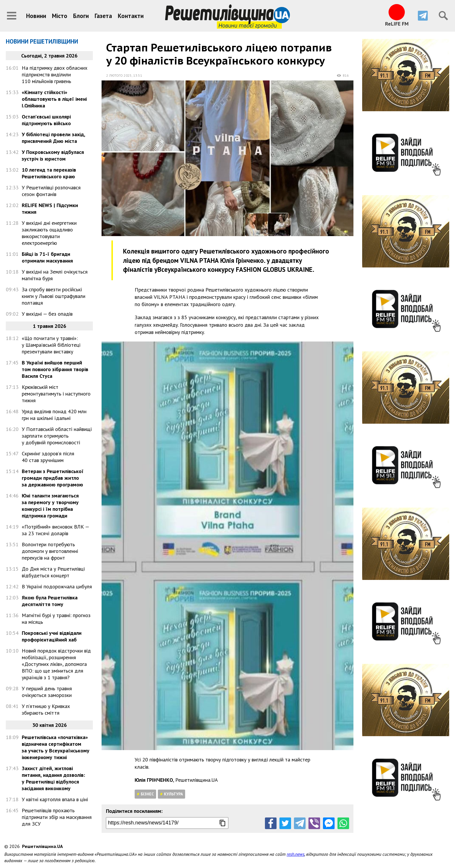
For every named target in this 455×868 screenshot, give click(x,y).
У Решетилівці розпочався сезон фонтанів (51, 191)
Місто (60, 16)
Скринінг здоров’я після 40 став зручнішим (48, 457)
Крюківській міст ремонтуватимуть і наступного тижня (56, 394)
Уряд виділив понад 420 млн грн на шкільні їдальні (54, 415)
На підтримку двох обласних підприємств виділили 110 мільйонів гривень (55, 74)
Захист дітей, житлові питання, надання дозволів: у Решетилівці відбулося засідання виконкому (53, 778)
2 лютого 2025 (119, 75)
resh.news (296, 854)
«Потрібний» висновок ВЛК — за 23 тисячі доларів (55, 530)
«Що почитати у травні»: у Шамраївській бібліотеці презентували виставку (51, 345)
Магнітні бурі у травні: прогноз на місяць (56, 619)
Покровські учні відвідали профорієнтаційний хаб (52, 636)
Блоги (81, 16)
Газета (103, 16)
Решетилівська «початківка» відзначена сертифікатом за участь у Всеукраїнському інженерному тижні (56, 747)
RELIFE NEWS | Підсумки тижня (50, 209)
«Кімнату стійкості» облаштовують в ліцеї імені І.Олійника (54, 99)
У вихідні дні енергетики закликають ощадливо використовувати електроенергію (49, 233)
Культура (173, 794)
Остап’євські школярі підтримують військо (46, 120)
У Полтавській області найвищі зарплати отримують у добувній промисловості (57, 436)
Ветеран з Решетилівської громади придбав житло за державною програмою (53, 478)
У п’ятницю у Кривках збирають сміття (46, 709)
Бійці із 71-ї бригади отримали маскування (47, 257)
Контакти (131, 16)
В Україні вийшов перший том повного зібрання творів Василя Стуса (55, 369)
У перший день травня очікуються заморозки (47, 692)
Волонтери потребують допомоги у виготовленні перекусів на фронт (50, 551)
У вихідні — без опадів (47, 314)
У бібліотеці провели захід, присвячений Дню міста (53, 138)
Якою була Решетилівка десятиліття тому (50, 601)
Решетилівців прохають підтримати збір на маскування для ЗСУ (57, 817)
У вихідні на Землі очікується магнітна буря (55, 275)
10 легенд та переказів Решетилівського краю (49, 173)
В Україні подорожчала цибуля (57, 586)
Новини (36, 16)
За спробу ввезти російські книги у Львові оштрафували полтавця (54, 296)
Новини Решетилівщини (42, 41)
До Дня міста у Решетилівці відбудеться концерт (53, 572)
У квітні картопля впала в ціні (55, 799)
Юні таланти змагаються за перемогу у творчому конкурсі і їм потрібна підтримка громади (50, 506)
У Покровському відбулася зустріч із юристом (53, 155)
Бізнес (147, 794)
